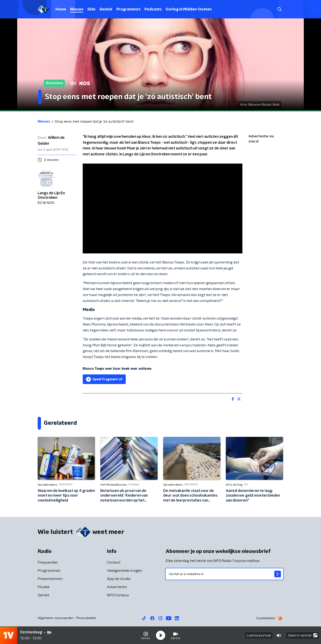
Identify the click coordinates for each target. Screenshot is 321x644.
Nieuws (77, 9)
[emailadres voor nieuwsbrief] (224, 574)
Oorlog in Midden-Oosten (189, 9)
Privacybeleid (86, 618)
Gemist (106, 9)
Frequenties (48, 563)
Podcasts (153, 9)
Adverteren (117, 587)
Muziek (44, 587)
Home (61, 9)
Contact (114, 563)
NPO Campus (118, 595)
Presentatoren (50, 579)
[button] (146, 635)
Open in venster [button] (303, 635)
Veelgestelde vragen (124, 571)
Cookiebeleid (265, 618)
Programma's (128, 9)
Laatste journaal (259, 635)
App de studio (119, 579)
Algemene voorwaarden (56, 618)
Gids (91, 9)
